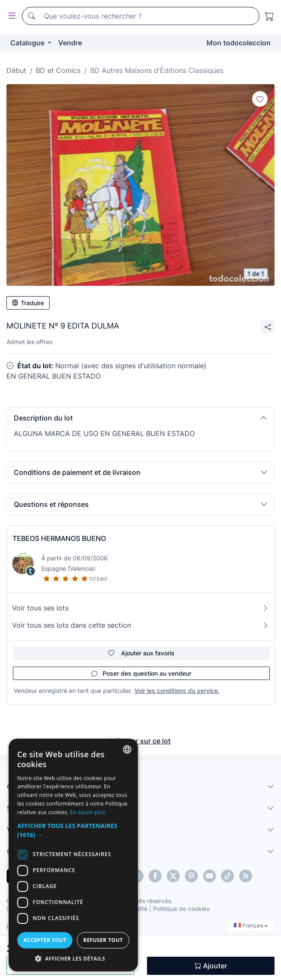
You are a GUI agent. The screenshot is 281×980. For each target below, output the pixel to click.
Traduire (28, 303)
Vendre (70, 43)
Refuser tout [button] (103, 940)
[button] (140, 418)
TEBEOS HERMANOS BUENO (59, 538)
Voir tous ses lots (140, 608)
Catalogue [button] (28, 43)
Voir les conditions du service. (177, 691)
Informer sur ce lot (140, 741)
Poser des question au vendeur (141, 673)
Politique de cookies (181, 909)
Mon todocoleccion (239, 43)
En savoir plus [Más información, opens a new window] (88, 812)
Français (251, 925)
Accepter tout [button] (45, 940)
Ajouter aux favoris (141, 653)
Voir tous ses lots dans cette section (140, 625)
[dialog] (73, 855)
